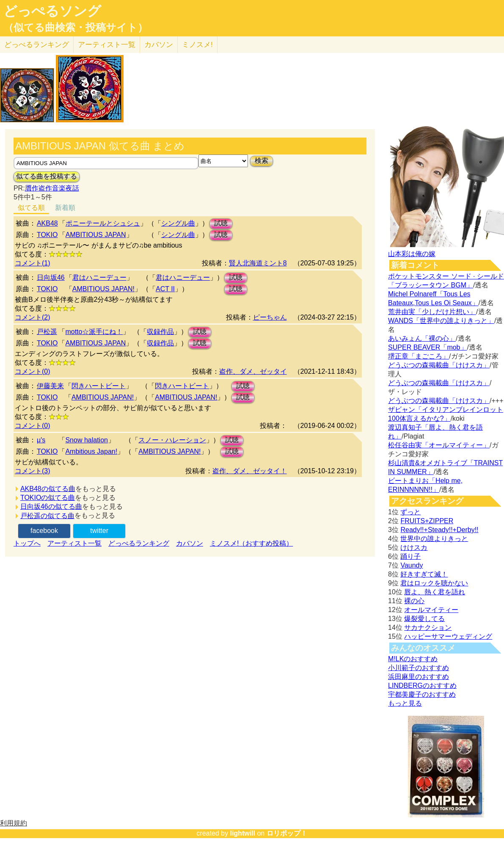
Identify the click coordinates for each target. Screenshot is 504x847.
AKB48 (47, 223)
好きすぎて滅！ (424, 574)
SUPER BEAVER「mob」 (427, 347)
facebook (44, 531)
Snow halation (87, 440)
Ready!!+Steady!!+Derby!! (439, 530)
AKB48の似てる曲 (48, 489)
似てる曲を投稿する (47, 176)
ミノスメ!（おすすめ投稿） (251, 543)
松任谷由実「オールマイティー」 (439, 445)
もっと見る (405, 703)
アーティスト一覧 (74, 543)
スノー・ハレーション (172, 440)
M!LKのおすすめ (413, 659)
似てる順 (31, 208)
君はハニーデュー (99, 277)
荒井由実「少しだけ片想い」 (432, 312)
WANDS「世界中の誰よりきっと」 (441, 321)
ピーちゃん (270, 317)
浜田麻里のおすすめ (419, 677)
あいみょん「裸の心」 (422, 338)
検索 (262, 161)
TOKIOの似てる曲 (48, 498)
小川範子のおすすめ (419, 668)
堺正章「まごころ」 (419, 356)
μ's (41, 440)
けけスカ (414, 548)
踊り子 (410, 556)
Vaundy (412, 565)
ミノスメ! (197, 45)
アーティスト (107, 45)
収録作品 (160, 332)
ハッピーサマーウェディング (448, 636)
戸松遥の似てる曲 (47, 516)
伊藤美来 (50, 386)
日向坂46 (51, 277)
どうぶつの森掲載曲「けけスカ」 (439, 365)
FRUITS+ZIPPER (427, 521)
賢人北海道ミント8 (258, 263)
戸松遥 (47, 332)
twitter (99, 531)
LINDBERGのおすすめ (422, 686)
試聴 (221, 223)
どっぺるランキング (139, 543)
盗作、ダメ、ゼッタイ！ (250, 471)
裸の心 (414, 601)
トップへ (27, 543)
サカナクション (428, 628)
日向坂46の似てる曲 (51, 506)
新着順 (65, 208)
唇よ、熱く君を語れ (435, 592)
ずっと (410, 512)
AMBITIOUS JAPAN (96, 235)
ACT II (165, 289)
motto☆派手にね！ (94, 332)
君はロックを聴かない (434, 583)
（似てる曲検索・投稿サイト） (76, 28)
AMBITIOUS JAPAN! (103, 289)
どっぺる (37, 45)
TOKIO (47, 235)
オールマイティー (431, 610)
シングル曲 (178, 223)
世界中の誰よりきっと (434, 539)
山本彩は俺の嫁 (412, 254)
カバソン (159, 45)
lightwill (242, 833)
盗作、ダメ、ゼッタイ (253, 371)
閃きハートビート (99, 386)
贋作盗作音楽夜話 (52, 188)
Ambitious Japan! (91, 451)
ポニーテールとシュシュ (103, 223)
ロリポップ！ (287, 833)
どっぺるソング (52, 11)
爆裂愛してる (424, 619)
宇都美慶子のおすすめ (422, 694)
